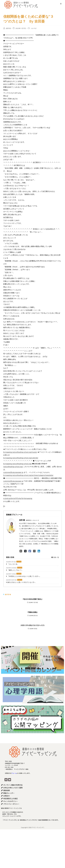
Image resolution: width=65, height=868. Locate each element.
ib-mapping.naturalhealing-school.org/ (18, 464)
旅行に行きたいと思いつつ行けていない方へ (21, 582)
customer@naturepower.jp (13, 472)
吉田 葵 (8, 28)
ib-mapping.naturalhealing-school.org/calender (21, 458)
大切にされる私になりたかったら (32, 625)
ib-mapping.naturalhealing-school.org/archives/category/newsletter (28, 475)
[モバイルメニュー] (60, 4)
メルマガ (34, 28)
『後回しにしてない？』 (15, 570)
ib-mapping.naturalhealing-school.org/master (20, 452)
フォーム (14, 773)
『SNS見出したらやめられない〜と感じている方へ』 (24, 576)
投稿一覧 (55, 557)
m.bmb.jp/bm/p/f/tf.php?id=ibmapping (18, 498)
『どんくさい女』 (13, 564)
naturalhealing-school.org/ (13, 467)
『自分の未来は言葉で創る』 (32, 599)
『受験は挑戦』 (32, 612)
